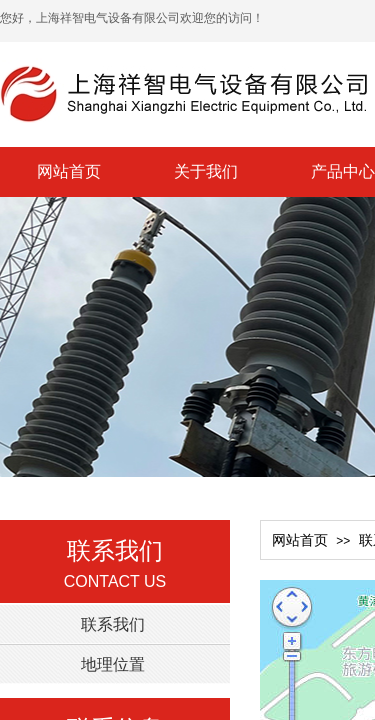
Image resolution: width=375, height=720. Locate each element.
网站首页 (69, 171)
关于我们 (206, 171)
